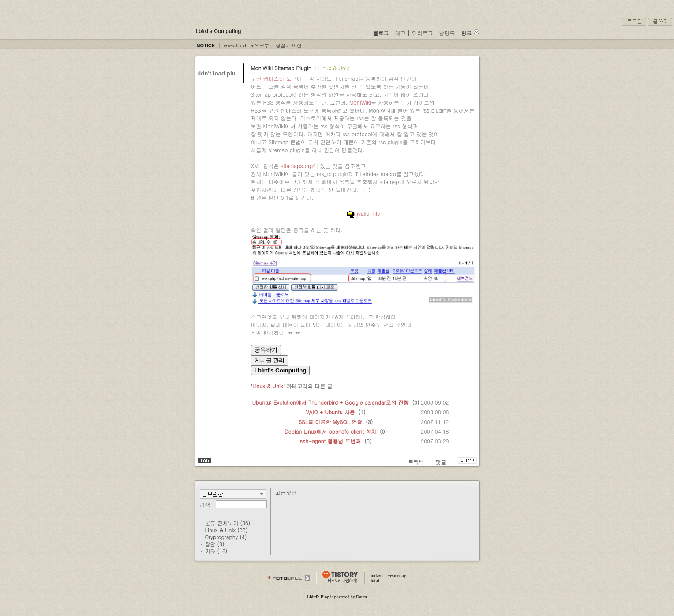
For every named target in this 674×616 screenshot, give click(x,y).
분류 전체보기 (228, 523)
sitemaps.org (297, 166)
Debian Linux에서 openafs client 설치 (330, 431)
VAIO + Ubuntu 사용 (330, 412)
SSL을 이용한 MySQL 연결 (331, 422)
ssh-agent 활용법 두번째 (331, 441)
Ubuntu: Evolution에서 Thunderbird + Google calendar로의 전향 (331, 402)
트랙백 (417, 462)
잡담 (215, 544)
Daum (361, 597)
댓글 (442, 462)
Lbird (312, 597)
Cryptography (226, 537)
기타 (216, 551)
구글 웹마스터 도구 (274, 78)
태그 (401, 33)
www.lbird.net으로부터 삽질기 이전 (263, 45)
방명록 (447, 33)
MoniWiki (360, 102)
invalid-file (363, 213)
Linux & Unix (334, 68)
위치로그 (423, 33)
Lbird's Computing (219, 31)
